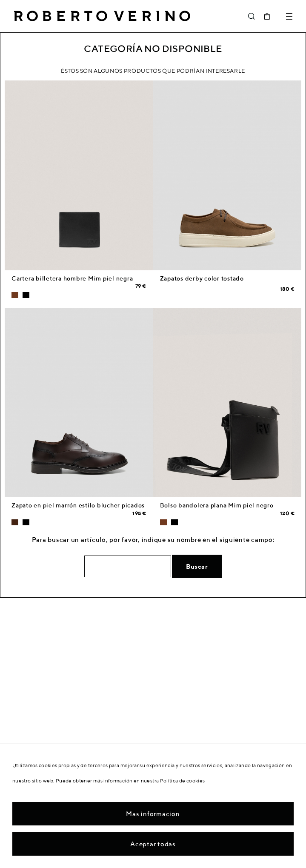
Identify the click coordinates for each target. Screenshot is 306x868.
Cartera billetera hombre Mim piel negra (72, 278)
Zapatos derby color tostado (202, 278)
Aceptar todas (153, 844)
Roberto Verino (102, 16)
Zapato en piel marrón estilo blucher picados (78, 505)
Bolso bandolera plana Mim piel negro (217, 505)
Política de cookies (183, 781)
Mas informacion (153, 814)
